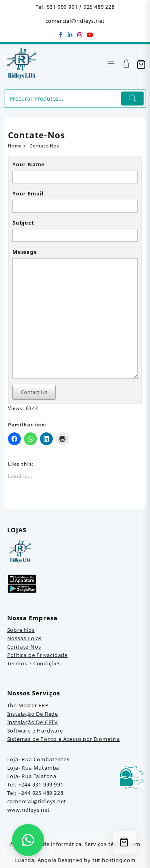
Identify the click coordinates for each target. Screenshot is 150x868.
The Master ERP (28, 705)
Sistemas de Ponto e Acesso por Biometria (64, 739)
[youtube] (90, 35)
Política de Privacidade (37, 655)
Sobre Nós (21, 630)
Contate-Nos (24, 647)
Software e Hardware (35, 731)
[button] (28, 840)
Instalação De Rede (33, 714)
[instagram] (80, 35)
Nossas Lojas (25, 638)
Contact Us (34, 392)
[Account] (126, 65)
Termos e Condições (34, 663)
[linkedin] (70, 35)
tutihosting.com (114, 860)
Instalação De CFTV (33, 722)
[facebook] (61, 35)
